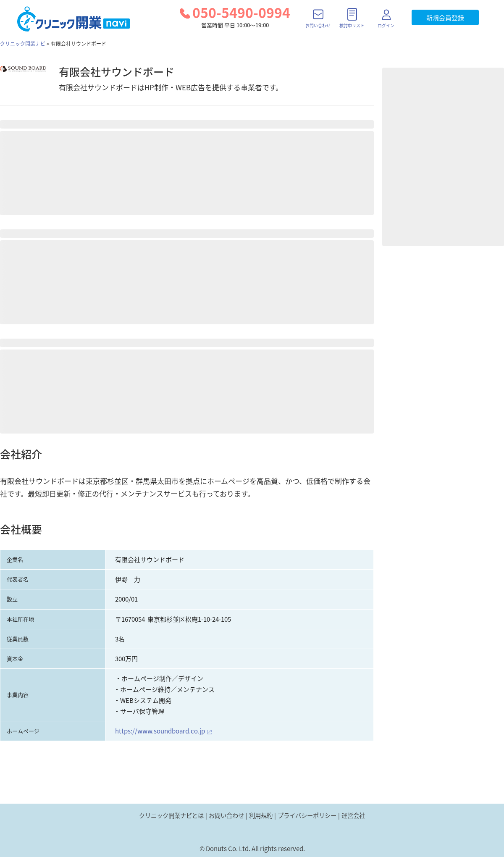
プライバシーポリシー (307, 815)
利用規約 (261, 815)
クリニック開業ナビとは (171, 815)
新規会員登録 (445, 18)
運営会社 (353, 815)
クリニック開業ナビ (23, 44)
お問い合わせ (226, 815)
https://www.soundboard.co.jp (160, 731)
